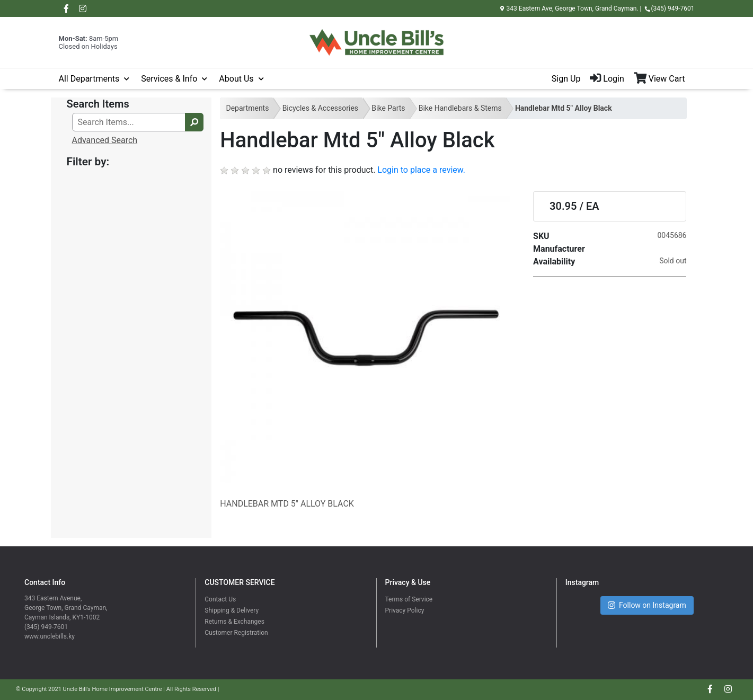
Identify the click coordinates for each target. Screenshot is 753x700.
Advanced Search (105, 140)
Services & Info (169, 79)
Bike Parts (388, 108)
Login (607, 79)
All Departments (89, 79)
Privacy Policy (405, 610)
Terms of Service (409, 599)
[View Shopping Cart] (664, 79)
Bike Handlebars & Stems (460, 108)
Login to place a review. (421, 170)
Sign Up (566, 79)
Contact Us (220, 599)
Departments (247, 108)
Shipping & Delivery (232, 610)
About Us (236, 79)
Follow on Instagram (647, 605)
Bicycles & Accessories (320, 108)
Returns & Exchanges (234, 622)
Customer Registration (236, 633)
